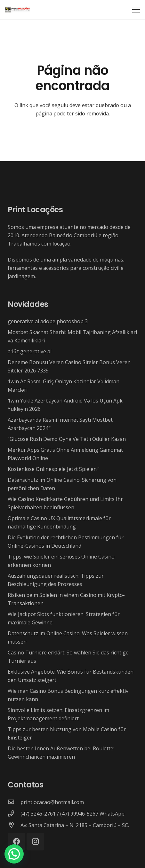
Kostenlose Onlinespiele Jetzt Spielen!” (54, 469)
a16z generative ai (30, 351)
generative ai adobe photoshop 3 (48, 321)
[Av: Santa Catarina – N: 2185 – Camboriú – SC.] (14, 825)
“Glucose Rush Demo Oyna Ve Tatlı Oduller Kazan (67, 439)
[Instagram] (35, 842)
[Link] (18, 10)
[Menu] (136, 10)
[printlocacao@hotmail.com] (14, 802)
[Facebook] (16, 842)
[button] (14, 854)
